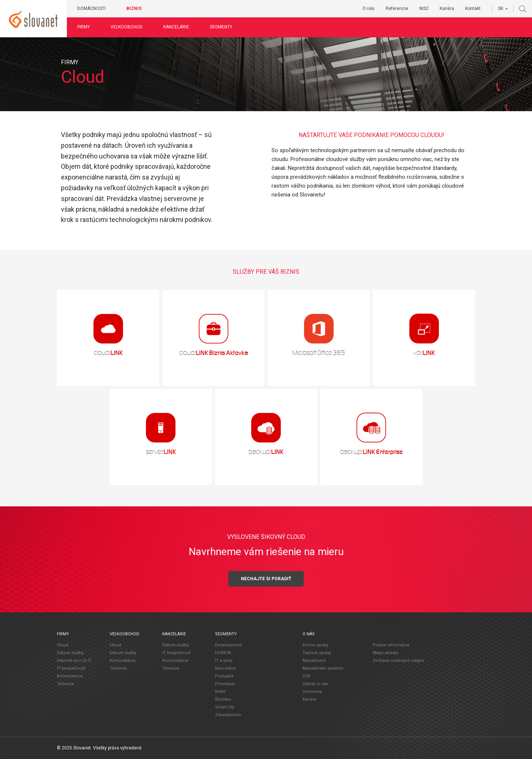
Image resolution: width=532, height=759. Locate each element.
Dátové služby (70, 653)
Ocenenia (312, 692)
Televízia (65, 684)
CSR (306, 676)
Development (228, 645)
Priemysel (225, 684)
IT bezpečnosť (71, 668)
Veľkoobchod (127, 27)
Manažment (314, 661)
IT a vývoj (224, 661)
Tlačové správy (317, 653)
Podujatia (224, 676)
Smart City (225, 707)
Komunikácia (70, 676)
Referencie (397, 8)
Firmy (83, 27)
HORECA (223, 653)
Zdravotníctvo (228, 715)
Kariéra (447, 8)
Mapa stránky (386, 653)
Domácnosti (91, 8)
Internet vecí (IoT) (74, 661)
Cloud (63, 645)
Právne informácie (391, 645)
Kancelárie (176, 27)
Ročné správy (316, 645)
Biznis (134, 8)
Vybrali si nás (315, 684)
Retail (220, 692)
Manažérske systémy (323, 668)
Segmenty (221, 27)
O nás (369, 8)
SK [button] (501, 8)
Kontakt (473, 8)
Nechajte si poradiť (266, 579)
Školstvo (223, 699)
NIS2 (424, 8)
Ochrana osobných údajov (398, 661)
